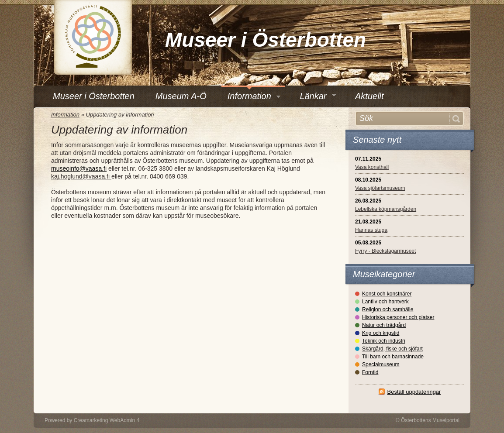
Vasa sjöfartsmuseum (380, 188)
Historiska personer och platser (398, 317)
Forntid (370, 372)
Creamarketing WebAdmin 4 (107, 420)
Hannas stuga (371, 230)
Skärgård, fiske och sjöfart (392, 349)
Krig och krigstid (381, 333)
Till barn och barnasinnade (393, 357)
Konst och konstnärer (387, 294)
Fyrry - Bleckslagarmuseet (385, 251)
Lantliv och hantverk (385, 302)
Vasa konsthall (372, 167)
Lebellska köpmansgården (386, 209)
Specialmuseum (381, 364)
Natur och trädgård (384, 325)
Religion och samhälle (388, 309)
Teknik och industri (384, 341)
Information (65, 115)
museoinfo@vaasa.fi (79, 168)
